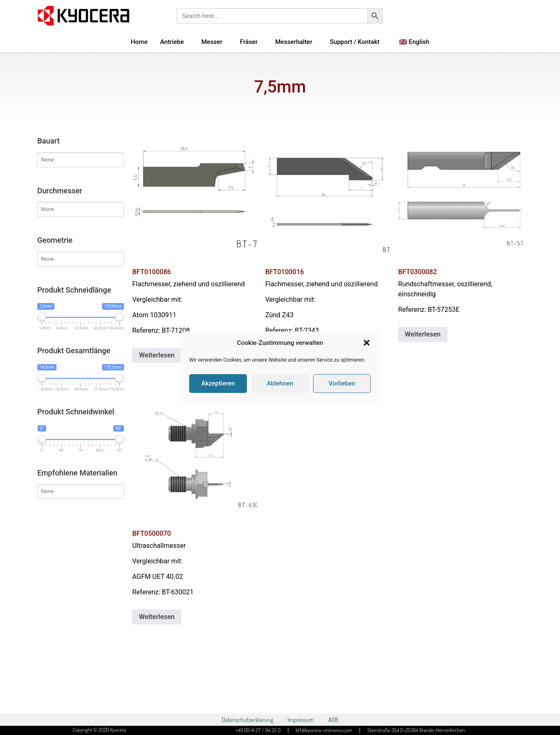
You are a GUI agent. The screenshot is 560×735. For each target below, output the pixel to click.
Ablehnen (280, 383)
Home (139, 42)
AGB (333, 720)
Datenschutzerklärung (248, 720)
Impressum (301, 720)
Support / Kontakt (355, 42)
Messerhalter (294, 42)
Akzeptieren (218, 383)
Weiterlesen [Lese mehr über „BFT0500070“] (157, 617)
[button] (367, 343)
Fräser (249, 42)
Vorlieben (342, 383)
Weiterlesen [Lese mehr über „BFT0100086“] (157, 355)
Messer (212, 42)
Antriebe (172, 42)
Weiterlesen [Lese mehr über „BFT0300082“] (423, 334)
